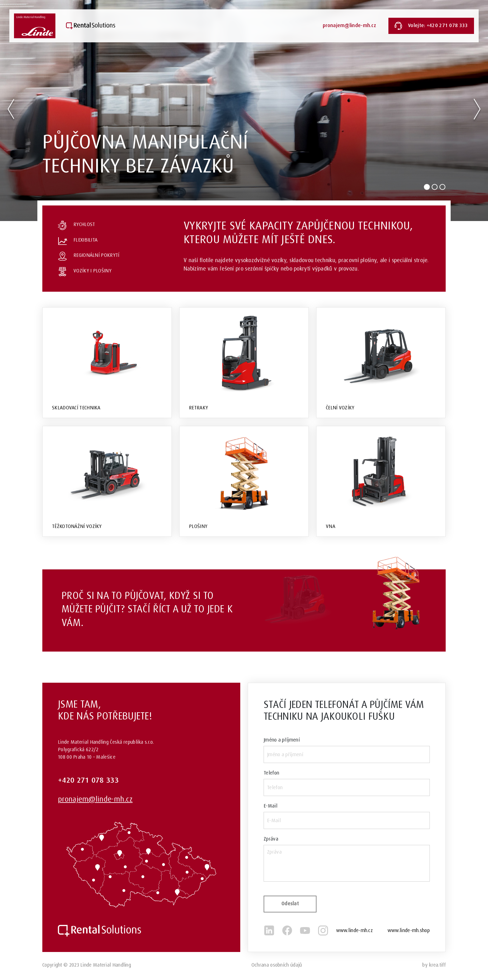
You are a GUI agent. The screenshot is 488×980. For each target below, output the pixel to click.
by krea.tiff (434, 965)
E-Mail (270, 806)
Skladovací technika (76, 408)
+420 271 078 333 (88, 780)
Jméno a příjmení (282, 740)
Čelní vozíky (340, 408)
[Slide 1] (427, 187)
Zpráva (271, 839)
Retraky (198, 408)
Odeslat (290, 904)
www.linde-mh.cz (355, 930)
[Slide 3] (442, 187)
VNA (331, 526)
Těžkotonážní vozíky (77, 526)
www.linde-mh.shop (409, 930)
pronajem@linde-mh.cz (349, 26)
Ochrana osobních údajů (277, 965)
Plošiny (198, 526)
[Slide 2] (435, 187)
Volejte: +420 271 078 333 (431, 26)
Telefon (271, 773)
